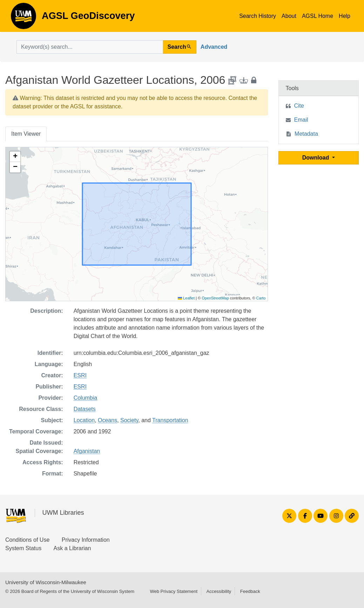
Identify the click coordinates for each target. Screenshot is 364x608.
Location (84, 420)
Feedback (250, 591)
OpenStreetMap (215, 298)
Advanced (214, 47)
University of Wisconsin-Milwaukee (46, 582)
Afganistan (87, 451)
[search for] (90, 47)
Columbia (86, 398)
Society (129, 420)
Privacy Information (86, 540)
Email (301, 120)
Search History (258, 16)
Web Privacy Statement (174, 591)
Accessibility (219, 591)
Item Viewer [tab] (26, 134)
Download (316, 158)
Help (345, 16)
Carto (261, 298)
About (289, 16)
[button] (15, 157)
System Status (23, 548)
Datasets (85, 409)
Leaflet (186, 298)
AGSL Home (318, 16)
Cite (299, 106)
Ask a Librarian (72, 548)
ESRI (80, 375)
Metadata (306, 134)
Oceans (107, 420)
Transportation (170, 420)
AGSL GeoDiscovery (23, 18)
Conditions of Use (27, 540)
